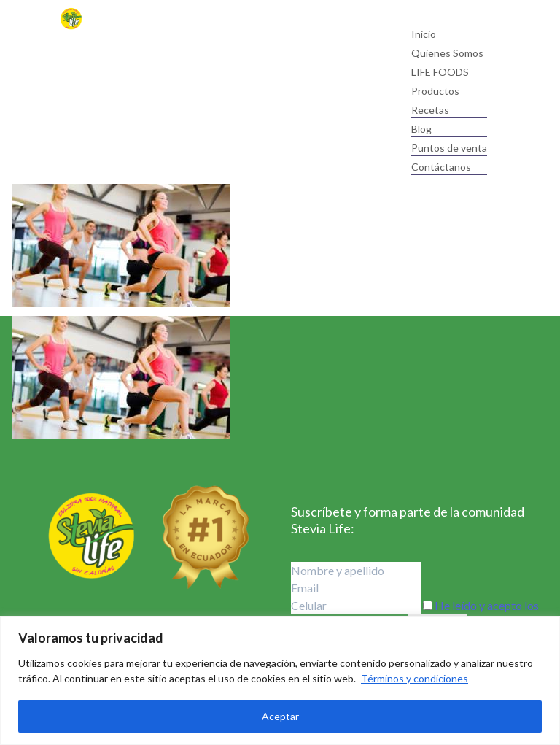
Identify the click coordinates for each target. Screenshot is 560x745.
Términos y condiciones (415, 678)
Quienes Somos (447, 53)
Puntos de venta (449, 148)
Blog (421, 129)
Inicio (424, 34)
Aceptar (280, 716)
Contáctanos (441, 167)
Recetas (430, 110)
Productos (435, 91)
